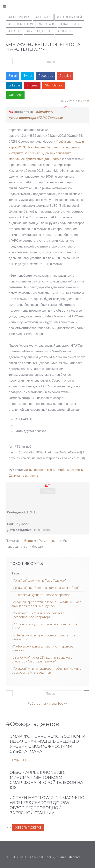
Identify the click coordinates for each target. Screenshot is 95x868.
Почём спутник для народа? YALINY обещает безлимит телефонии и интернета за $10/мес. (46, 147)
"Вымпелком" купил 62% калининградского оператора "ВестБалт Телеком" (42, 659)
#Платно (15, 31)
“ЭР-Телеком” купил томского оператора (41, 595)
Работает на (37, 704)
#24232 (85, 101)
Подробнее (20, 760)
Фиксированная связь (39, 470)
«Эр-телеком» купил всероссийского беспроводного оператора (38, 615)
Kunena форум (57, 704)
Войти (29, 541)
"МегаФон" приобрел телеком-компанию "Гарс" (45, 588)
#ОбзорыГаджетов (28, 828)
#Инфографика (19, 17)
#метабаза (47, 24)
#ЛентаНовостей (69, 17)
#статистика (70, 24)
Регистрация (48, 541)
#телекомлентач (21, 24)
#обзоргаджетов (39, 31)
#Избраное (43, 17)
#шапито (64, 31)
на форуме (48, 491)
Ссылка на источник (23, 476)
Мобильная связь (70, 470)
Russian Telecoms (68, 857)
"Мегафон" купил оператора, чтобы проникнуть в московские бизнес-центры (46, 671)
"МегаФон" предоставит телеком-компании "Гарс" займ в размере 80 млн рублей (47, 604)
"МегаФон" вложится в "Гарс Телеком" (39, 581)
